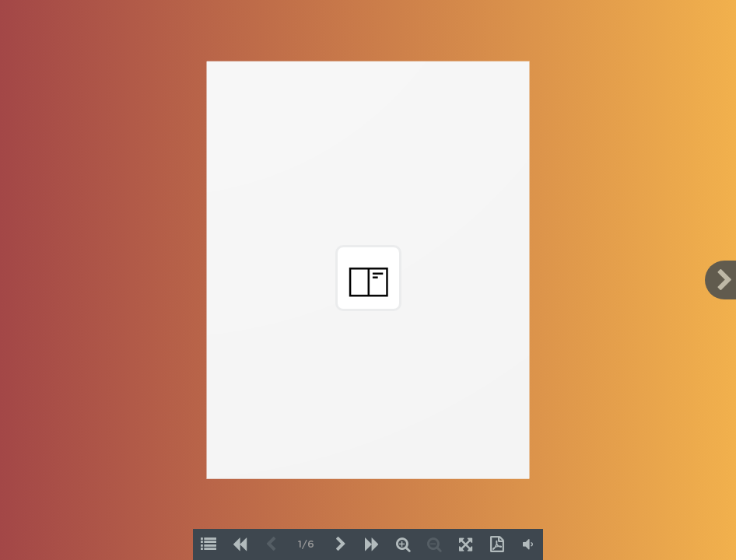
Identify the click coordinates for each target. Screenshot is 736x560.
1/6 (306, 545)
